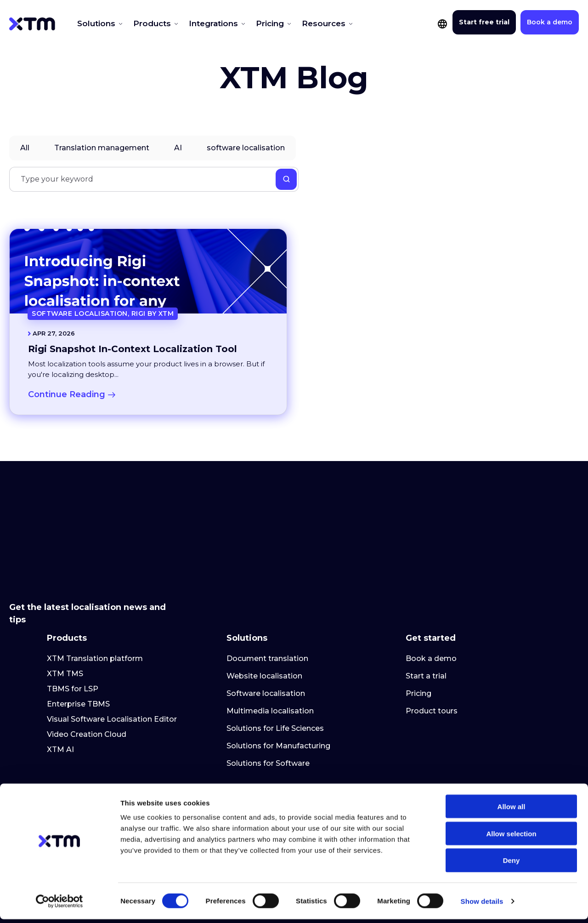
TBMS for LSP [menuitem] (73, 647)
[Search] (154, 179)
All (25, 148)
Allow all (512, 810)
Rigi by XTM (153, 313)
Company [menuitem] (247, 750)
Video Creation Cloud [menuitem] (87, 692)
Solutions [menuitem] (247, 593)
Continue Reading (72, 394)
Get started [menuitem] (431, 593)
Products (144, 24)
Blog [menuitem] (56, 773)
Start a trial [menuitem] (426, 634)
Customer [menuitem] (427, 750)
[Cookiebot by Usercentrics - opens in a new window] (59, 905)
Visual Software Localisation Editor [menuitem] (112, 677)
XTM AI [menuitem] (60, 707)
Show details (482, 905)
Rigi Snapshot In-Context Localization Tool (133, 349)
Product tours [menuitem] (432, 669)
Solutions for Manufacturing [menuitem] (278, 704)
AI (178, 148)
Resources (294, 24)
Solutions (95, 24)
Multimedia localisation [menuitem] (270, 669)
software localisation (246, 148)
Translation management (102, 148)
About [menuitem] (238, 773)
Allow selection (511, 837)
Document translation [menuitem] (267, 616)
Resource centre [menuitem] (83, 750)
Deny (512, 864)
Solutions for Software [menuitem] (268, 721)
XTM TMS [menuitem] (65, 631)
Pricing (247, 24)
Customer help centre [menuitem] (446, 773)
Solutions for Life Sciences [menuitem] (275, 686)
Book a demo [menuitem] (431, 616)
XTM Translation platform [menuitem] (95, 616)
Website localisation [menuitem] (264, 634)
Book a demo (550, 22)
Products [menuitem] (67, 593)
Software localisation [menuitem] (266, 651)
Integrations (198, 24)
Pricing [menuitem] (418, 651)
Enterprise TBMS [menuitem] (78, 662)
